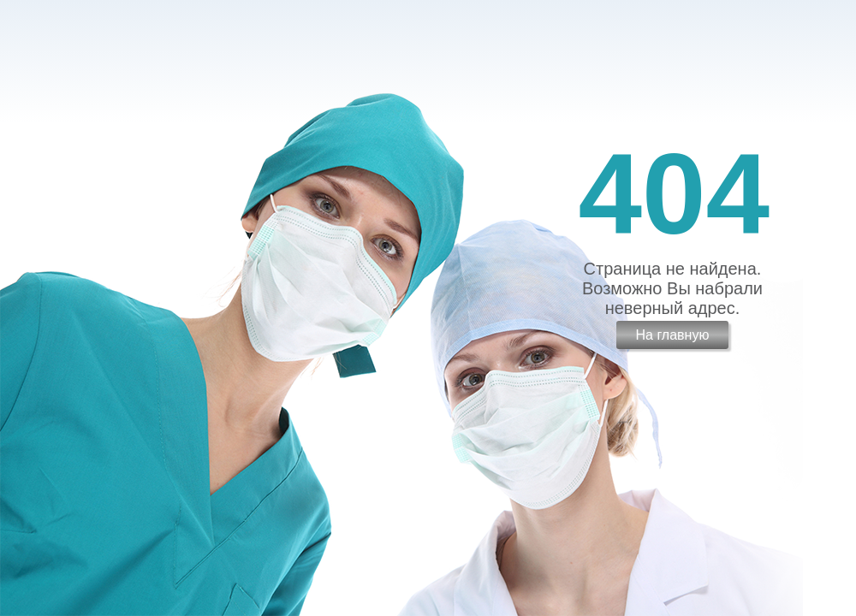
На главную (672, 335)
